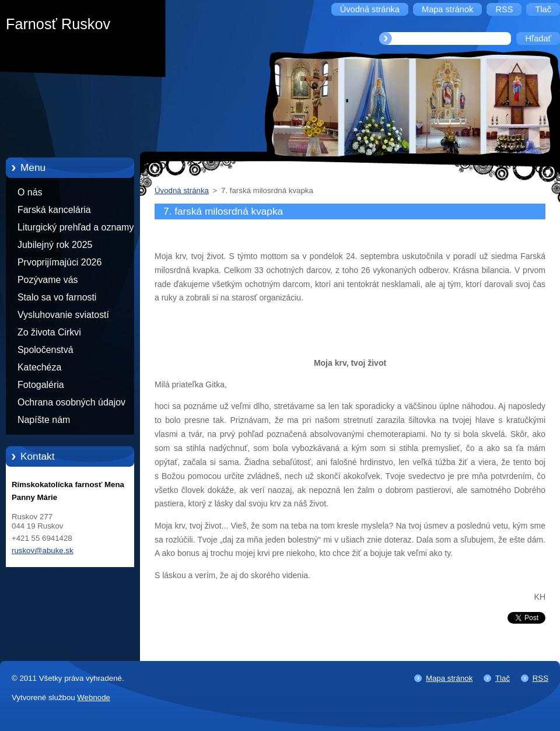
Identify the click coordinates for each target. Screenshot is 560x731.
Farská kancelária (54, 210)
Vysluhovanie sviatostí (63, 315)
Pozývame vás (48, 280)
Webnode (94, 697)
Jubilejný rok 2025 (55, 245)
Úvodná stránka (182, 190)
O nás (30, 192)
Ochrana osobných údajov (71, 402)
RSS (540, 678)
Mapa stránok (449, 678)
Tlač (503, 678)
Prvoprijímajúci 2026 (60, 262)
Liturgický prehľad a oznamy (76, 227)
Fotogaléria (41, 385)
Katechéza (39, 367)
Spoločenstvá (45, 350)
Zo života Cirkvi (49, 332)
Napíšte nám (44, 420)
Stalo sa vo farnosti (57, 297)
